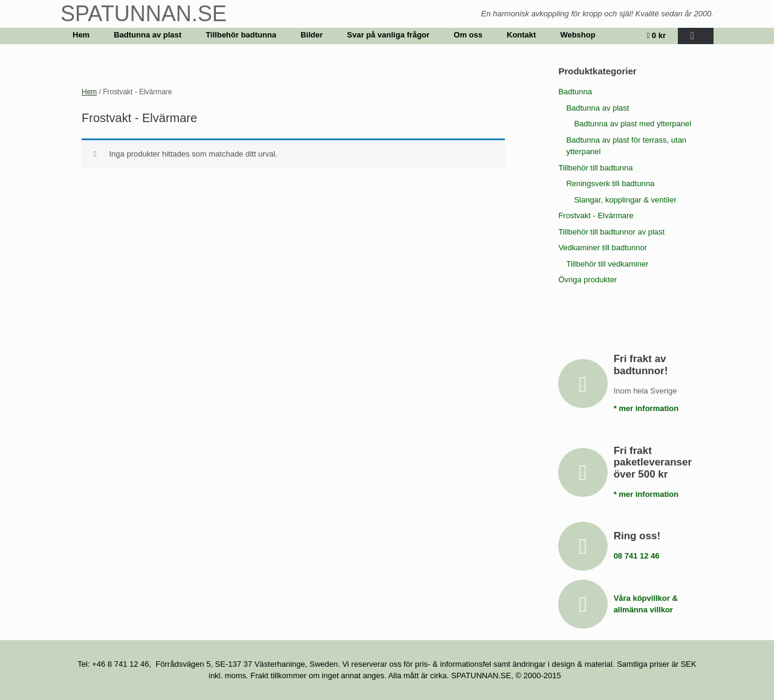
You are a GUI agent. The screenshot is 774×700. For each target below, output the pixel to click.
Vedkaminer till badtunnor (603, 248)
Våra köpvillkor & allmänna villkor (647, 604)
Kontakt (521, 35)
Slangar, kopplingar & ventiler (625, 200)
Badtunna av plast (148, 35)
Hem (81, 35)
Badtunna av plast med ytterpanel (633, 124)
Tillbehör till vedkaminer (607, 264)
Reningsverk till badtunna (610, 183)
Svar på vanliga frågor (389, 35)
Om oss (468, 35)
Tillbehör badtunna (241, 35)
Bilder (312, 35)
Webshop (577, 35)
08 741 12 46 (640, 556)
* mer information (650, 408)
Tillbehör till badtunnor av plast (611, 232)
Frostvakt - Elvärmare (596, 216)
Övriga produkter (587, 280)
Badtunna (575, 92)
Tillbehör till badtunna (595, 168)
